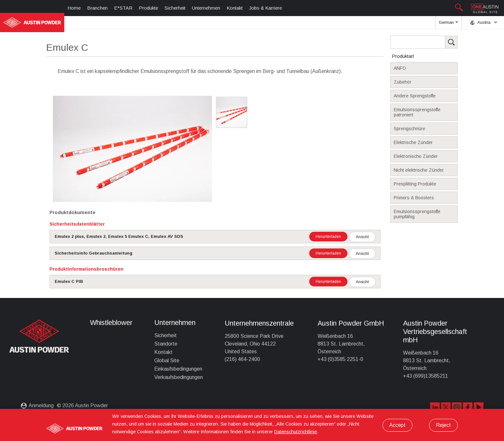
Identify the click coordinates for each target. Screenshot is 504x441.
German (448, 24)
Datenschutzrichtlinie (296, 432)
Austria (484, 22)
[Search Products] (434, 42)
